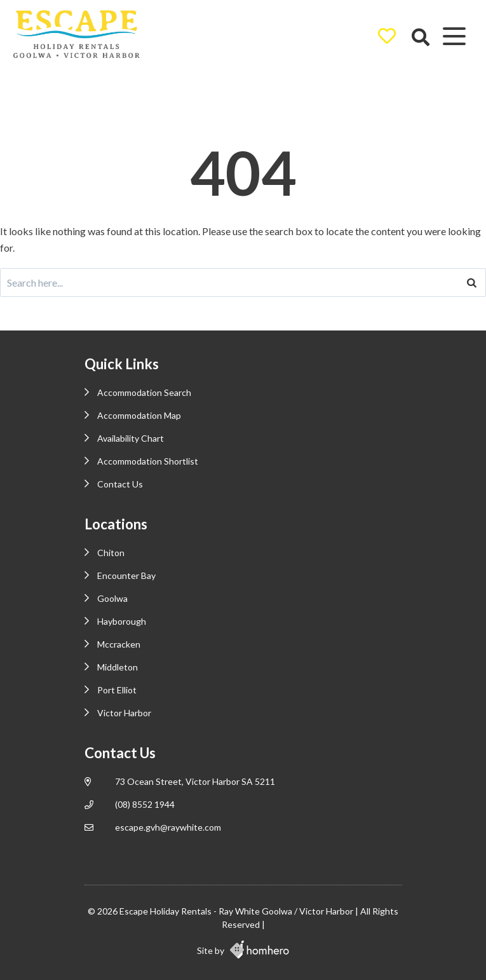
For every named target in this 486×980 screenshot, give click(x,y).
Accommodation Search (144, 392)
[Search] (472, 282)
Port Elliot (117, 690)
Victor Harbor (124, 713)
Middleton (118, 667)
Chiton (111, 553)
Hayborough (122, 621)
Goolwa (112, 598)
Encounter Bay (126, 575)
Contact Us (120, 484)
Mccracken (119, 644)
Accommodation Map (139, 415)
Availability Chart (131, 438)
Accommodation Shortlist (148, 461)
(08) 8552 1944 (145, 804)
